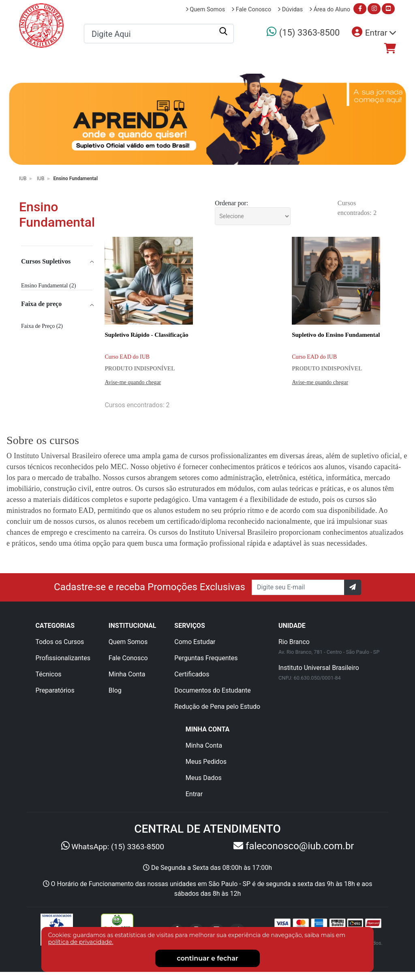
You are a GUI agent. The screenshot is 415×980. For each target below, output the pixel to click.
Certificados (192, 674)
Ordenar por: (231, 203)
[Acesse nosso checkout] (390, 49)
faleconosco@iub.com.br (298, 846)
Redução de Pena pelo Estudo (217, 707)
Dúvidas (290, 10)
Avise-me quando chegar (133, 382)
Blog (115, 690)
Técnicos (260, 63)
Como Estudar (195, 642)
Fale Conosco (251, 10)
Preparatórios (326, 63)
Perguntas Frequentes (206, 658)
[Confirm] (353, 587)
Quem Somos (205, 10)
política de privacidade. (80, 942)
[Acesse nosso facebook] (360, 9)
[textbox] (159, 34)
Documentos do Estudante (212, 690)
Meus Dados (204, 778)
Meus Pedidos (206, 762)
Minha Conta (127, 674)
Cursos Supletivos (46, 261)
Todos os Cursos (94, 63)
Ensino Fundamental (75, 179)
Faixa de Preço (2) (42, 326)
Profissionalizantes (184, 63)
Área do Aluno (330, 10)
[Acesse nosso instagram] (374, 9)
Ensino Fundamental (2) (48, 286)
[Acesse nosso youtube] (388, 9)
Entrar (194, 794)
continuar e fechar (207, 958)
